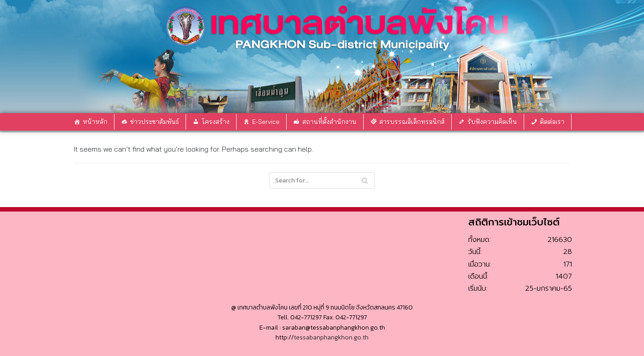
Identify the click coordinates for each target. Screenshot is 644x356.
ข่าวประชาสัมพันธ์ (155, 122)
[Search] (365, 180)
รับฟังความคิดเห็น (492, 122)
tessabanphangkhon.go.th (331, 337)
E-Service (266, 122)
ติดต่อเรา (552, 122)
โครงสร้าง (216, 122)
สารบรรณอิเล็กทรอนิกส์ (412, 122)
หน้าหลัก (95, 122)
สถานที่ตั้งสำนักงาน (329, 122)
